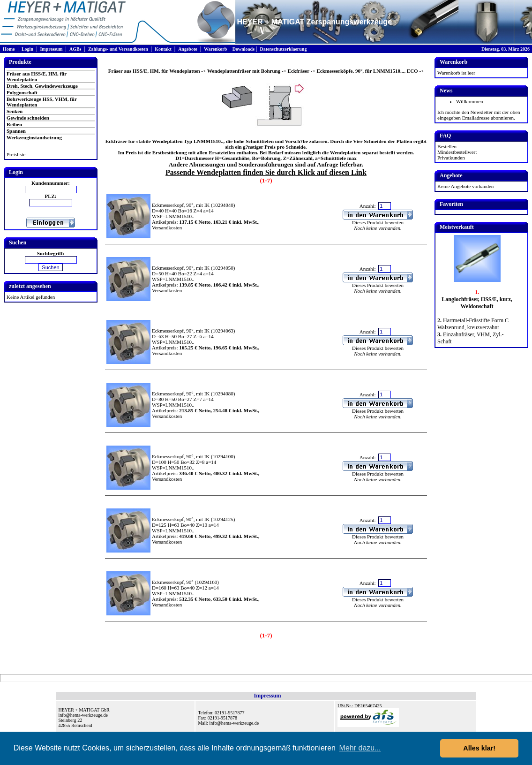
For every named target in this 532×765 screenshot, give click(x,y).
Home (9, 49)
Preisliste (16, 154)
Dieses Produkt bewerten (378, 222)
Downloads (244, 49)
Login (27, 49)
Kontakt (163, 49)
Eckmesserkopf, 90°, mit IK (181, 205)
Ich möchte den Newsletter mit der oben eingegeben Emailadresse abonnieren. (479, 115)
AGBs (75, 49)
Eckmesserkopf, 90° (173, 582)
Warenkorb (215, 49)
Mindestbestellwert (457, 152)
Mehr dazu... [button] (360, 748)
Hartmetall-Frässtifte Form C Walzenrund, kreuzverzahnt (473, 324)
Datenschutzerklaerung (283, 49)
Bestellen (447, 146)
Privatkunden (451, 158)
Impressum (51, 49)
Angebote (188, 49)
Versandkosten (167, 227)
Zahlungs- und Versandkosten (118, 49)
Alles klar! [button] (479, 748)
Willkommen (470, 101)
